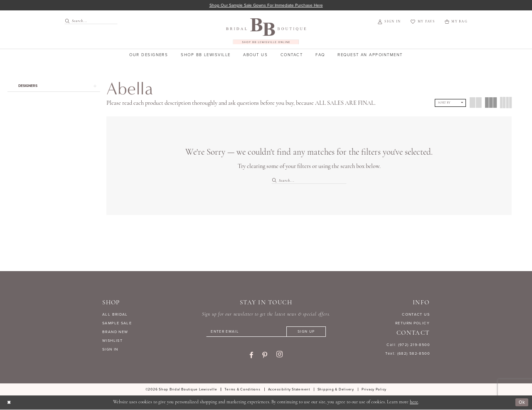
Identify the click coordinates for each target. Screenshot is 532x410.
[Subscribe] (308, 332)
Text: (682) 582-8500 (408, 354)
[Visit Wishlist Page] (422, 22)
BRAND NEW (115, 332)
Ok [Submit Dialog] (522, 403)
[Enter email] (266, 332)
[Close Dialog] (9, 403)
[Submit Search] (68, 21)
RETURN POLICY (413, 324)
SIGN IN (110, 349)
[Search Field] (91, 21)
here (414, 403)
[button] (389, 22)
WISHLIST (112, 341)
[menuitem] (89, 21)
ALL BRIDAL (115, 315)
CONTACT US (416, 315)
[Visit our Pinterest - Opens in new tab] (265, 356)
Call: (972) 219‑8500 (408, 345)
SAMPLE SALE (117, 324)
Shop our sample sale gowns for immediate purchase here (266, 5)
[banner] (266, 31)
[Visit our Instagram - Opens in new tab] (280, 356)
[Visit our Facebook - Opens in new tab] (251, 356)
